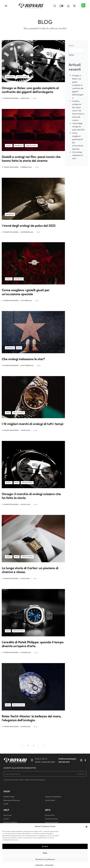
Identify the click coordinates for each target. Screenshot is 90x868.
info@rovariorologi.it (67, 759)
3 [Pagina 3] (34, 746)
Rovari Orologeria (11, 98)
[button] (86, 826)
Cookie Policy (40, 865)
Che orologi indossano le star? (78, 155)
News (20, 348)
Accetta (45, 846)
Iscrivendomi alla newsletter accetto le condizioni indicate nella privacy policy (24, 780)
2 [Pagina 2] (28, 746)
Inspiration (10, 77)
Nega (45, 853)
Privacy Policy (49, 865)
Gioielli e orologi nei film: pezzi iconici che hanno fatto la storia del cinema (78, 111)
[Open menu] (6, 6)
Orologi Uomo (24, 77)
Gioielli (9, 145)
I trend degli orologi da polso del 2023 (78, 126)
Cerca (71, 45)
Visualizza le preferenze (45, 859)
